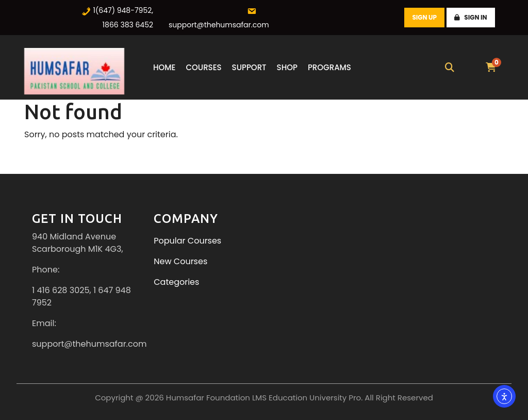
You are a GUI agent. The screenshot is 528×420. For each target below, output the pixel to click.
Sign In (471, 17)
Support (249, 67)
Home (164, 67)
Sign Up (425, 17)
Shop (287, 67)
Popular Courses (187, 241)
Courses (203, 67)
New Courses (180, 261)
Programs (329, 67)
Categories (176, 282)
